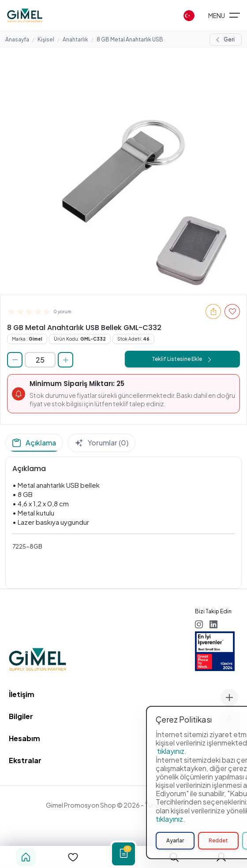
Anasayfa (17, 39)
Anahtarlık (75, 39)
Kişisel (46, 39)
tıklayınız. (172, 829)
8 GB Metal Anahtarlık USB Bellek (139, 39)
